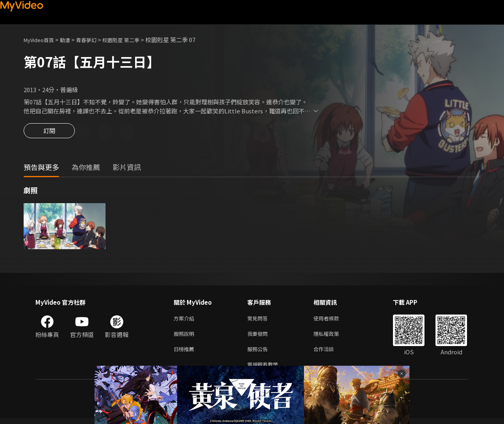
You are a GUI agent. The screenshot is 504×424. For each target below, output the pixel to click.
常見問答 (259, 320)
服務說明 (185, 336)
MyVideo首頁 (42, 40)
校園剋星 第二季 (134, 40)
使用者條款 (333, 320)
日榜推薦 (185, 353)
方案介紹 (185, 320)
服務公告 (259, 353)
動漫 (71, 40)
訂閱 (49, 133)
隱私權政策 (333, 336)
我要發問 (259, 336)
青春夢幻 (95, 40)
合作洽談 (330, 353)
